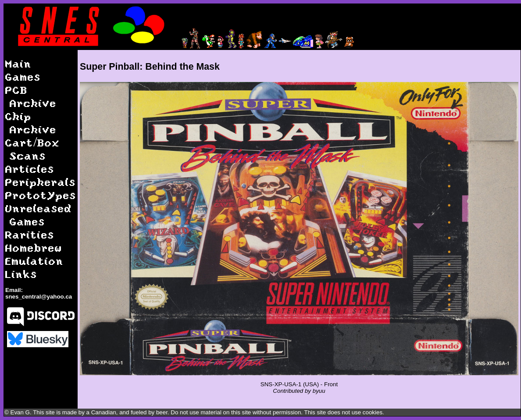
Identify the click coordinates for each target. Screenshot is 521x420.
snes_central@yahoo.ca (39, 297)
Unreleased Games (39, 215)
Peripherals (41, 182)
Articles (30, 169)
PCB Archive (31, 96)
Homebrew (34, 247)
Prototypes (41, 195)
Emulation (34, 261)
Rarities (30, 234)
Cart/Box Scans (32, 149)
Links (21, 274)
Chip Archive (31, 123)
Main (18, 63)
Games (23, 77)
